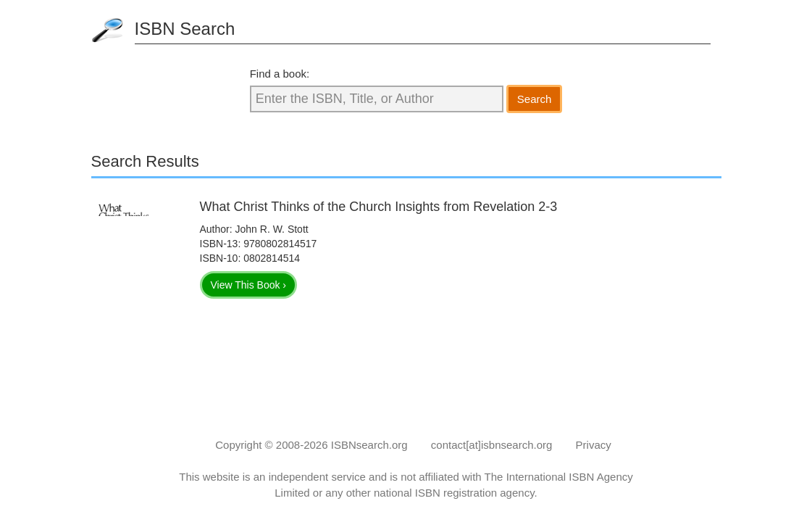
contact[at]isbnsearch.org (492, 445)
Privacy (594, 445)
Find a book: (280, 74)
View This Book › (249, 285)
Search (535, 99)
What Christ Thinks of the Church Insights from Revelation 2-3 (379, 207)
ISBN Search (185, 29)
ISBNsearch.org (369, 445)
